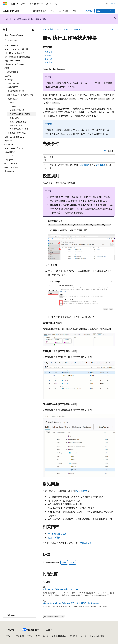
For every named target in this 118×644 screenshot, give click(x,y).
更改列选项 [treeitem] (14, 118)
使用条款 (74, 636)
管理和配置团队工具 (57, 534)
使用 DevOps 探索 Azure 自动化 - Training (60, 589)
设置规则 (48, 55)
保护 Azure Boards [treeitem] (13, 61)
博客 (29, 636)
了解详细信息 (86, 543)
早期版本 (20, 636)
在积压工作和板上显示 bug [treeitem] (21, 129)
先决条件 (48, 52)
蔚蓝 (52, 29)
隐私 (45, 636)
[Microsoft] (5, 4)
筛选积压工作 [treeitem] (13, 99)
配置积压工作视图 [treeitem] (17, 110)
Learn (45, 29)
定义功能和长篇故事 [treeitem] (16, 91)
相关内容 (48, 62)
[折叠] (33, 30)
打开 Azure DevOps (105, 11)
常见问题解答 (81, 491)
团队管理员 (84, 165)
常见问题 (48, 59)
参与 (38, 636)
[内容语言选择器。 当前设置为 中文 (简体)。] (11, 630)
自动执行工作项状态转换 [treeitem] (20, 114)
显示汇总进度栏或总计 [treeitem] (19, 122)
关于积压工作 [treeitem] (13, 83)
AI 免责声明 (8, 636)
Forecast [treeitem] (11, 102)
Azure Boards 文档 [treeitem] (13, 45)
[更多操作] (112, 30)
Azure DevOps (62, 29)
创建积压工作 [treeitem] (13, 87)
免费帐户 (89, 11)
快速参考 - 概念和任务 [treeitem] (15, 64)
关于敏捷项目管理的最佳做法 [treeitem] (18, 57)
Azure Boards (76, 29)
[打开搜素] (107, 4)
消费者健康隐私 (58, 636)
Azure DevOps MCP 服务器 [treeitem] (17, 49)
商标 (83, 636)
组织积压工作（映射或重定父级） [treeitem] (22, 95)
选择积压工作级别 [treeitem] (17, 125)
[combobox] (20, 35)
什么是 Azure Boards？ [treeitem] (15, 53)
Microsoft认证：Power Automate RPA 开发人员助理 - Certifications (71, 603)
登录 (113, 3)
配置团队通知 (54, 537)
